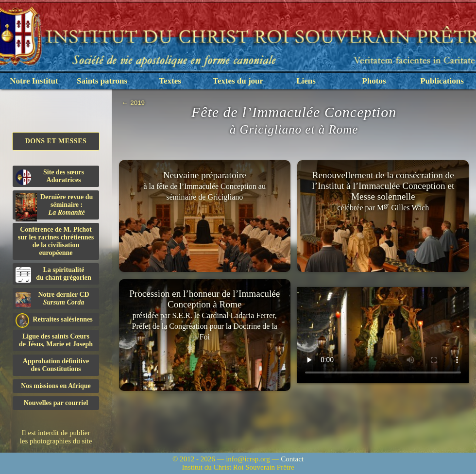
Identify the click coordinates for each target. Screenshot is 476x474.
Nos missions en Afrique (56, 386)
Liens (306, 81)
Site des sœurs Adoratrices (50, 177)
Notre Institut (34, 81)
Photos (374, 81)
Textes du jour (238, 81)
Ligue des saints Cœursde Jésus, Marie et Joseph (56, 340)
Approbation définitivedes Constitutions (56, 365)
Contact (292, 459)
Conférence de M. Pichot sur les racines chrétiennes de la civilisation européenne (56, 241)
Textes (170, 81)
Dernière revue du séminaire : (54, 206)
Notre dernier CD (52, 299)
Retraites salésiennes (54, 320)
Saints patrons (102, 81)
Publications (442, 81)
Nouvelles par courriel (56, 403)
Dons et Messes (56, 141)
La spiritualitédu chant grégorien (53, 274)
